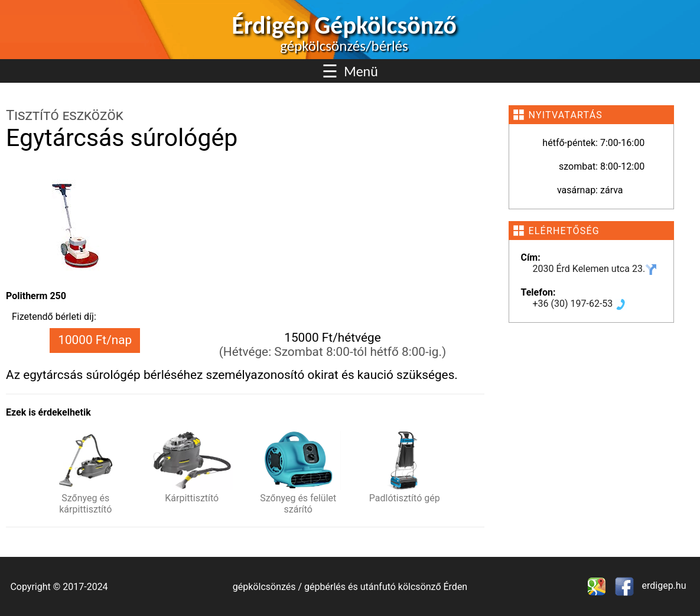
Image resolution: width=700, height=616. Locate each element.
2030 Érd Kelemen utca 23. (595, 269)
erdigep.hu (663, 586)
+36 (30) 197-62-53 (580, 304)
